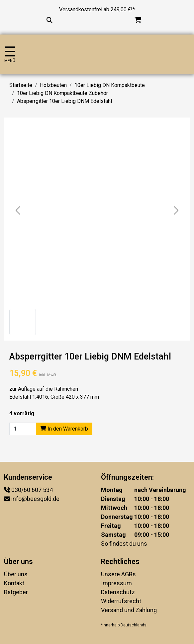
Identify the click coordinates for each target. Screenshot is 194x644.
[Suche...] (49, 20)
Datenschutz (118, 592)
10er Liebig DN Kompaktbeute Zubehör (62, 93)
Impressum (116, 583)
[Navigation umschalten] (10, 55)
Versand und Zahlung (129, 610)
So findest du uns (124, 544)
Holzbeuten (53, 85)
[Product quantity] (23, 429)
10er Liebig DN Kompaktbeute (110, 85)
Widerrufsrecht (121, 601)
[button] (23, 322)
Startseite (21, 85)
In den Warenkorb (64, 429)
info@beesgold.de (35, 499)
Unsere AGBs (118, 574)
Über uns (16, 574)
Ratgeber (16, 592)
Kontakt (14, 583)
